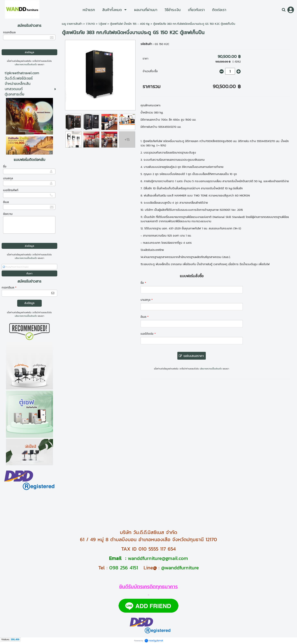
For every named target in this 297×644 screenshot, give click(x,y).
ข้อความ (8, 214)
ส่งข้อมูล (29, 303)
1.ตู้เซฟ (102, 24)
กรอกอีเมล (9, 32)
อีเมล (6, 202)
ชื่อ (5, 167)
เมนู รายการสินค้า (72, 24)
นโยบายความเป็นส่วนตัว (26, 64)
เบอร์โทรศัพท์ (11, 190)
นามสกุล (8, 178)
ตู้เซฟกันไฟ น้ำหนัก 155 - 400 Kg (130, 24)
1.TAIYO (90, 24)
